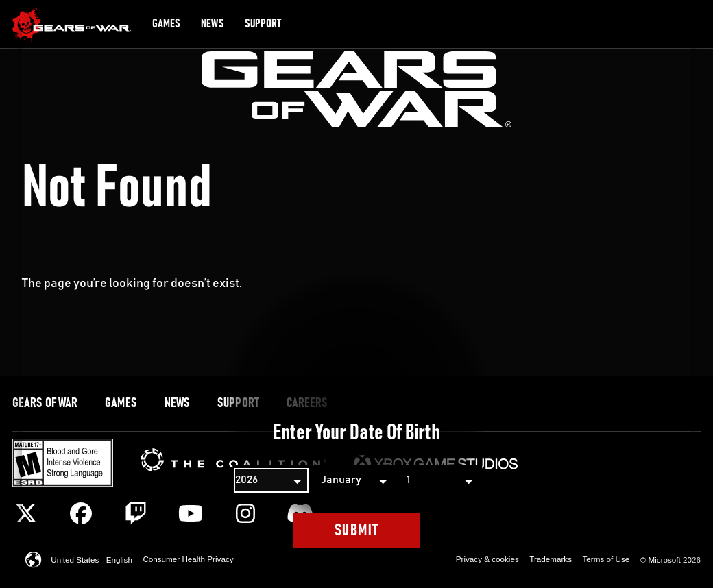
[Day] (443, 480)
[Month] (357, 480)
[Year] (271, 480)
